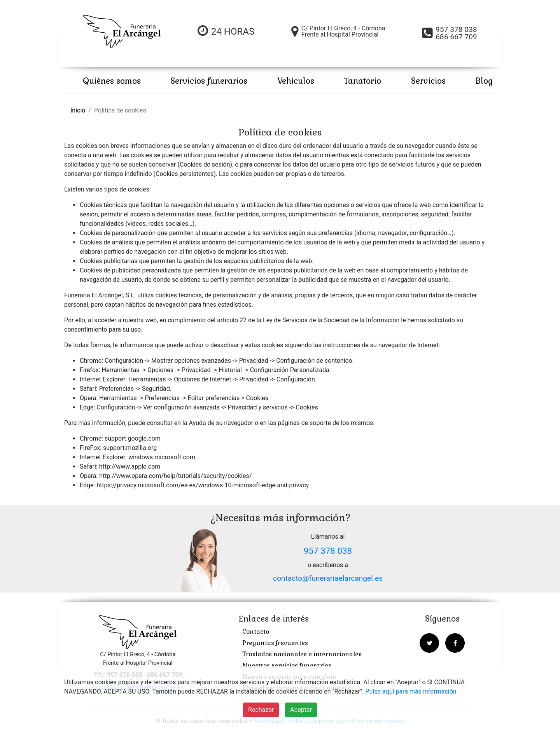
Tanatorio (362, 81)
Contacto (256, 632)
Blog (484, 81)
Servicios (428, 81)
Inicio (78, 110)
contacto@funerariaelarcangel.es (328, 578)
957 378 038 (328, 551)
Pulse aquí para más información (411, 691)
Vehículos (296, 81)
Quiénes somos (112, 81)
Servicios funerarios (209, 81)
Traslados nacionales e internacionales (302, 654)
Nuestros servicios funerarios (287, 665)
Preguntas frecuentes (275, 643)
